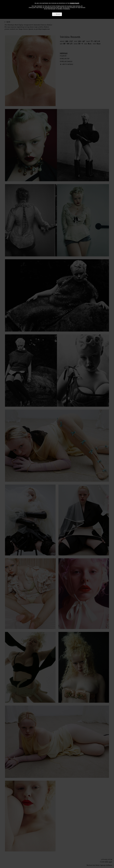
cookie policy (74, 3)
